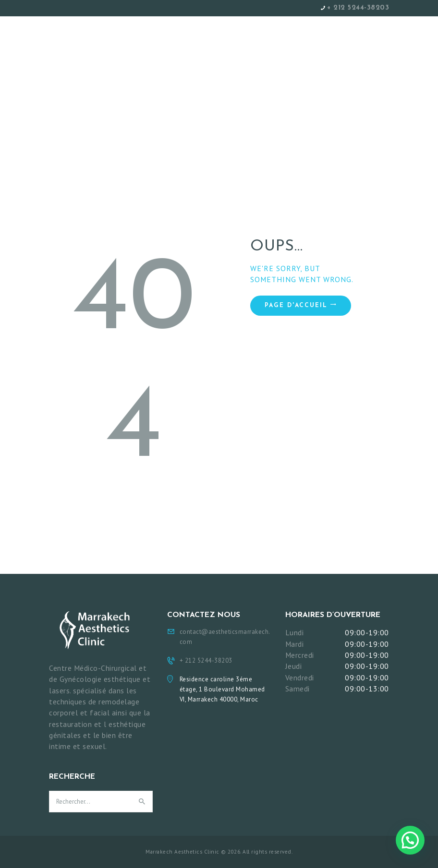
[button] (410, 840)
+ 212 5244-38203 (358, 8)
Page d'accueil (296, 306)
